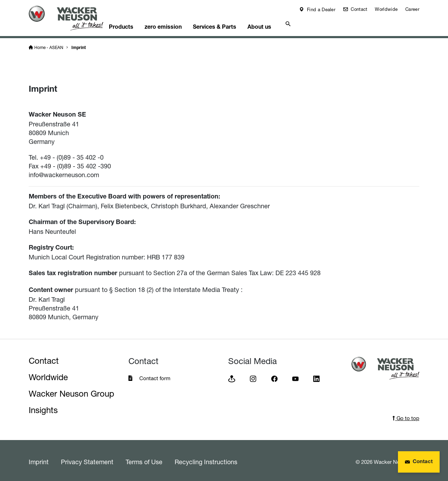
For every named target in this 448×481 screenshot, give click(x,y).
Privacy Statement (87, 459)
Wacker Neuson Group (71, 391)
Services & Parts (234, 23)
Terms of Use (144, 459)
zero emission (179, 23)
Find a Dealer (320, 9)
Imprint (79, 46)
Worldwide (386, 9)
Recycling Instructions (206, 459)
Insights (43, 408)
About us (282, 23)
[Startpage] (71, 18)
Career (412, 9)
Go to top (406, 416)
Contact (358, 9)
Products (134, 23)
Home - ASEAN (49, 45)
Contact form (155, 376)
